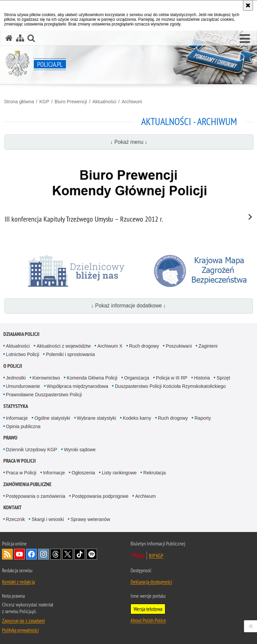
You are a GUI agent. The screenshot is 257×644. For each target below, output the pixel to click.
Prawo (10, 438)
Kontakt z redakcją (18, 582)
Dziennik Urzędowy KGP (32, 450)
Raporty (203, 418)
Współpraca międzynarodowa (78, 386)
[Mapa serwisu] (20, 38)
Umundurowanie (23, 386)
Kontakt (13, 507)
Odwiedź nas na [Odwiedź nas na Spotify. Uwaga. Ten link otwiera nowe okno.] (92, 554)
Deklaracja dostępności (151, 582)
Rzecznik (16, 519)
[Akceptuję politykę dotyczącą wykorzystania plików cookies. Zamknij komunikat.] (248, 5)
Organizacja (137, 378)
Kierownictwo (46, 378)
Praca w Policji (20, 461)
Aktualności (104, 102)
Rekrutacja (154, 473)
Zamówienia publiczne (27, 484)
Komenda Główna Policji (92, 378)
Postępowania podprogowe (100, 496)
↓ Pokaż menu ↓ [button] (129, 142)
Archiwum (132, 102)
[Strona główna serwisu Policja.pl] (9, 38)
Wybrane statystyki (97, 418)
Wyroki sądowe (80, 450)
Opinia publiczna (23, 426)
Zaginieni (208, 346)
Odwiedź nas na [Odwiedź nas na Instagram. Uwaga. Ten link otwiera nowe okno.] (44, 554)
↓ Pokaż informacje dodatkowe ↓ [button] (128, 306)
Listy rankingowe (119, 473)
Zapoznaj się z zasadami (23, 621)
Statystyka (16, 406)
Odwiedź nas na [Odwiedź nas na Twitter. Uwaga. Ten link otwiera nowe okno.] (68, 554)
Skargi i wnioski (48, 519)
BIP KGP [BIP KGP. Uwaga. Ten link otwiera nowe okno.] (156, 555)
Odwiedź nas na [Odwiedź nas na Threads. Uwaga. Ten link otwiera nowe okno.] (56, 554)
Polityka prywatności (20, 630)
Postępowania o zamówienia (36, 496)
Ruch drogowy (144, 346)
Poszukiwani (179, 346)
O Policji (13, 366)
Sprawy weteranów (90, 519)
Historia (202, 378)
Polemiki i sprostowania (70, 354)
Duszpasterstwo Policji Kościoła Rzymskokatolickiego (170, 386)
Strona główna (19, 102)
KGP (44, 102)
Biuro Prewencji (71, 102)
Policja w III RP (172, 378)
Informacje (17, 418)
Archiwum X (110, 346)
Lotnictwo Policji (23, 354)
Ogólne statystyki (52, 418)
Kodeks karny (137, 418)
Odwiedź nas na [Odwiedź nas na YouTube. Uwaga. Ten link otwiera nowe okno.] (19, 554)
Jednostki (16, 378)
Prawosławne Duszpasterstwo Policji (44, 395)
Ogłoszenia (83, 473)
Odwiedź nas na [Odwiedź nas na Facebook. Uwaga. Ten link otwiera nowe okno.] (31, 554)
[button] (245, 39)
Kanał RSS (7, 554)
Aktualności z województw (64, 346)
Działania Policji (21, 334)
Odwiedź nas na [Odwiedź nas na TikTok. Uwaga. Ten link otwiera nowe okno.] (80, 554)
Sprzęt (223, 378)
